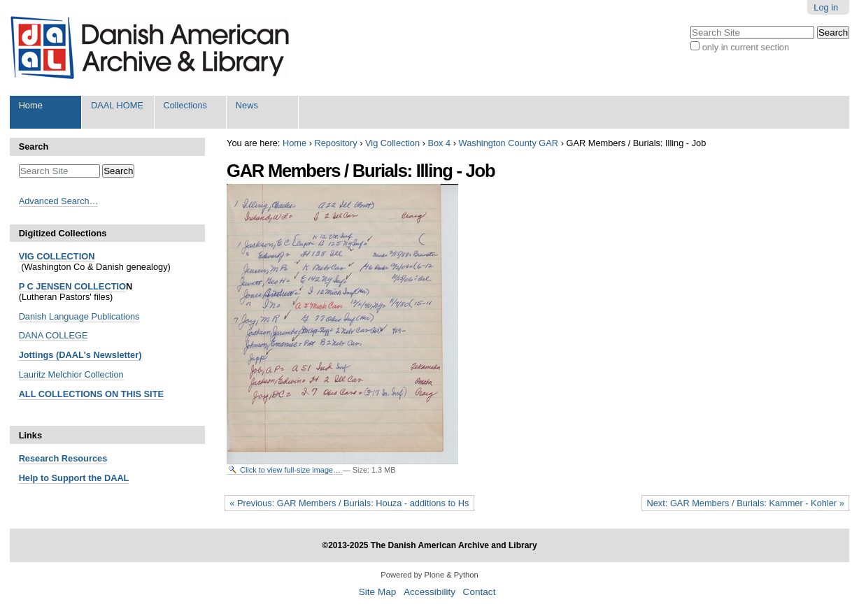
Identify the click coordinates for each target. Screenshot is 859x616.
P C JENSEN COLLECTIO (72, 286)
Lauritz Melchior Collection (71, 374)
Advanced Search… (59, 201)
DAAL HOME (117, 105)
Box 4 (439, 143)
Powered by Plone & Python (429, 575)
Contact (480, 592)
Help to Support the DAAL (74, 478)
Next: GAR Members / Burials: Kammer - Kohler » (745, 503)
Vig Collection (392, 143)
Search (34, 146)
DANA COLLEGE (54, 335)
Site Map (378, 592)
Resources (83, 458)
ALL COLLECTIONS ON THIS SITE (91, 394)
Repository (335, 143)
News (247, 105)
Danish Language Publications (79, 316)
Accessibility (429, 592)
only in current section (746, 47)
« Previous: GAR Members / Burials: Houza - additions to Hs (349, 503)
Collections (185, 105)
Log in (826, 7)
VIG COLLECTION (57, 256)
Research (39, 458)
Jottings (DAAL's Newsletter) (80, 355)
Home (31, 105)
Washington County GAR (509, 143)
